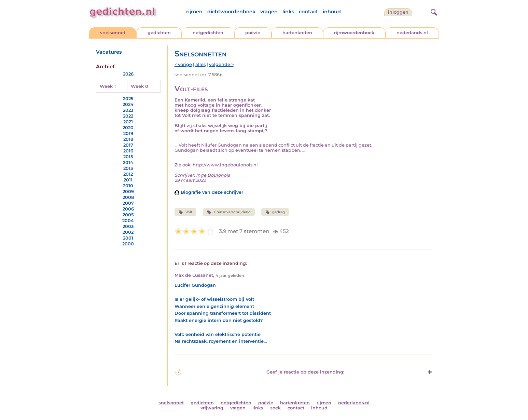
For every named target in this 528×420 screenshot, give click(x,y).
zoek (275, 408)
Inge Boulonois (213, 175)
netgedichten (208, 33)
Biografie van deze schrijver (209, 192)
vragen (269, 12)
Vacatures (109, 52)
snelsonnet (113, 33)
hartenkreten (297, 33)
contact (308, 12)
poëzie (253, 33)
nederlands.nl (412, 33)
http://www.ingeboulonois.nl (225, 165)
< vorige (183, 64)
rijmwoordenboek (354, 33)
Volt (185, 212)
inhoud (332, 12)
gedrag (275, 212)
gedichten (159, 33)
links (288, 12)
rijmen (194, 12)
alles (200, 64)
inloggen (398, 12)
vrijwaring (212, 408)
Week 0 (140, 86)
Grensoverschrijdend (229, 212)
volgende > (221, 64)
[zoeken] (433, 11)
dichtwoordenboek (231, 12)
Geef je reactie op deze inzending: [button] (259, 372)
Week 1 (108, 86)
